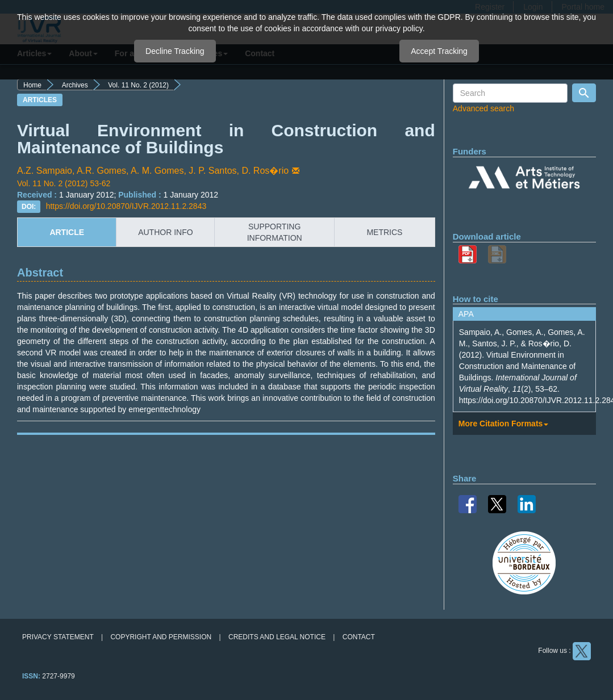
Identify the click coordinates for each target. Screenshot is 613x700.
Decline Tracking (175, 51)
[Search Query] (510, 93)
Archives (75, 85)
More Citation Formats (504, 424)
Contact (359, 637)
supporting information (275, 232)
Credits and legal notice (277, 637)
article (67, 232)
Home (32, 85)
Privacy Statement (58, 637)
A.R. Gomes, (104, 171)
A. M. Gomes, (160, 171)
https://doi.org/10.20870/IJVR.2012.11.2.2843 (126, 206)
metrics (384, 232)
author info (165, 232)
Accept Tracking (439, 51)
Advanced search (483, 108)
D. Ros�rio (272, 171)
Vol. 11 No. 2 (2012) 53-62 (64, 183)
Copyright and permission (161, 637)
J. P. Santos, (215, 171)
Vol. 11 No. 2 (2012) (138, 85)
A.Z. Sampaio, (47, 171)
